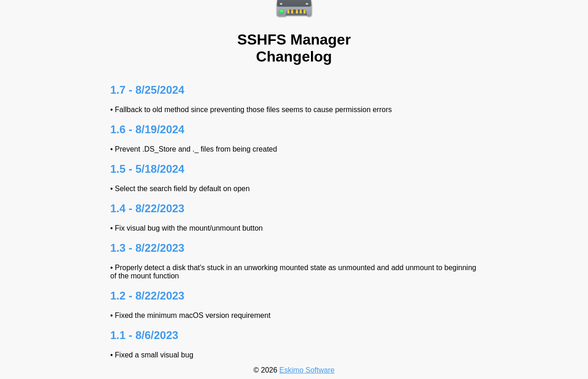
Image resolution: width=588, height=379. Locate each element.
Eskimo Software (307, 370)
